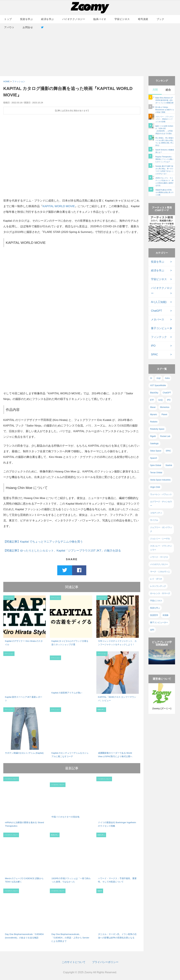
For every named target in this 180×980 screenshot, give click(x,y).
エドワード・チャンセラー (161, 504)
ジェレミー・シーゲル (160, 539)
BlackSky (154, 393)
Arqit (158, 378)
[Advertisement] (90, 50)
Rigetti (153, 436)
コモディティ (156, 513)
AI (151, 378)
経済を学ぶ (48, 19)
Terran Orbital (156, 473)
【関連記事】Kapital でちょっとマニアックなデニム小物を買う (43, 542)
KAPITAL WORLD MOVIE (59, 206)
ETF (152, 400)
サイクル (154, 520)
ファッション (19, 81)
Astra (167, 378)
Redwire (154, 422)
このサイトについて (74, 962)
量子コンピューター (159, 622)
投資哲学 (154, 615)
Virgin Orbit (155, 487)
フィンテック (159, 337)
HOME (7, 81)
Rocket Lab (165, 436)
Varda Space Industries (160, 480)
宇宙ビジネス (122, 19)
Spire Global (156, 465)
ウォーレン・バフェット (161, 494)
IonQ (161, 400)
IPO (153, 346)
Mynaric (154, 414)
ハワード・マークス (159, 557)
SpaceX (154, 458)
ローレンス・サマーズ (160, 593)
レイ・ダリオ (156, 579)
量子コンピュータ (162, 328)
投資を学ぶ (27, 19)
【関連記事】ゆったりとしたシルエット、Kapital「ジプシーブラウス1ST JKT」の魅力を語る (62, 551)
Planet (164, 414)
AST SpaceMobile (158, 385)
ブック (160, 19)
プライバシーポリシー (105, 962)
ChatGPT (156, 311)
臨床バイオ (100, 19)
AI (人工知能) (159, 302)
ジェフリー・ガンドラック (161, 529)
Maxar (153, 407)
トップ (8, 19)
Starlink (169, 465)
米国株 (165, 615)
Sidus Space (156, 451)
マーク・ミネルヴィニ (160, 572)
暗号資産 (143, 19)
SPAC (154, 354)
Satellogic (154, 444)
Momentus (165, 407)
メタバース (158, 319)
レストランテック (158, 586)
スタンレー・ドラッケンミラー (161, 548)
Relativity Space (157, 429)
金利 (152, 630)
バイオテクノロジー (74, 19)
